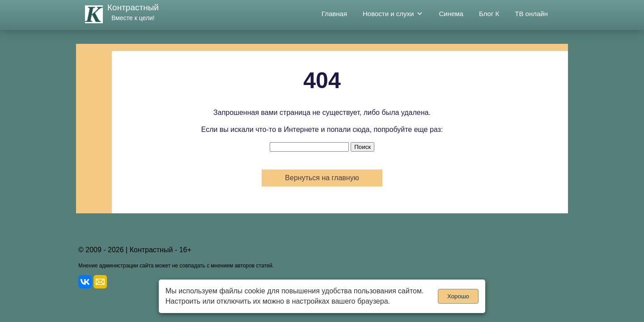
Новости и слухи (393, 14)
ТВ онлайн (531, 14)
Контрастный (133, 7)
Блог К (489, 14)
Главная (334, 14)
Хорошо (458, 296)
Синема (451, 14)
